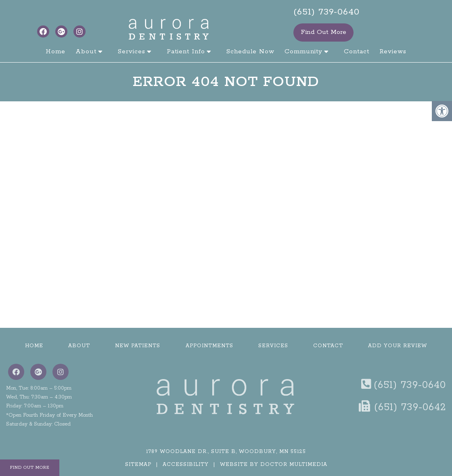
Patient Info (186, 51)
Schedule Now (250, 51)
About (86, 51)
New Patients (138, 346)
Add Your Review (398, 346)
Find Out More (323, 32)
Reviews (393, 51)
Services (132, 51)
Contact (357, 51)
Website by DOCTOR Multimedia (274, 464)
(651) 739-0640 (326, 12)
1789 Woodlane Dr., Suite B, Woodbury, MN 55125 (226, 452)
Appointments (209, 346)
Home (55, 51)
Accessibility (186, 464)
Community (303, 51)
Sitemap (138, 464)
